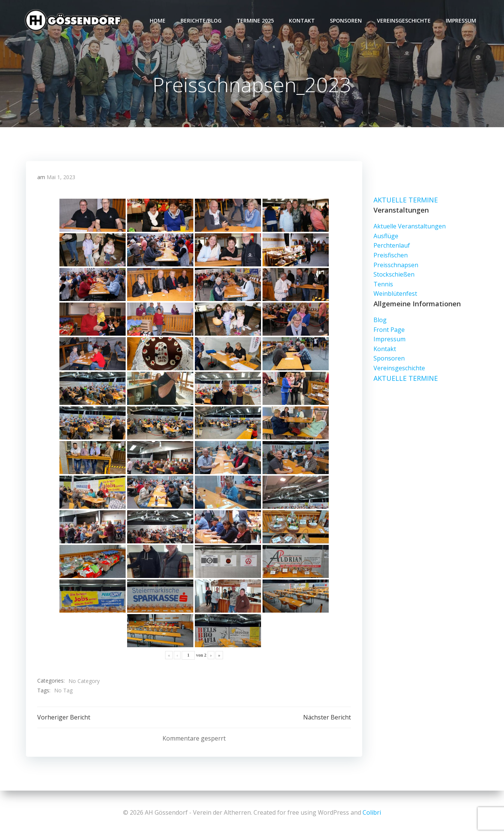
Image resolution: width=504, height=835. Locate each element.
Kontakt (302, 21)
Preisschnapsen (396, 265)
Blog (380, 320)
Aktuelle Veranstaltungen (410, 227)
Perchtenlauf (392, 246)
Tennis (383, 284)
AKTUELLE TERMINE (406, 200)
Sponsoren (346, 21)
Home (158, 21)
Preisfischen (391, 255)
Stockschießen (394, 274)
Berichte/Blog (201, 21)
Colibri (372, 812)
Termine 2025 (255, 21)
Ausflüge (386, 236)
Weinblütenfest (395, 294)
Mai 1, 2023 (61, 177)
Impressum (461, 21)
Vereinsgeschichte (404, 21)
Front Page (389, 330)
